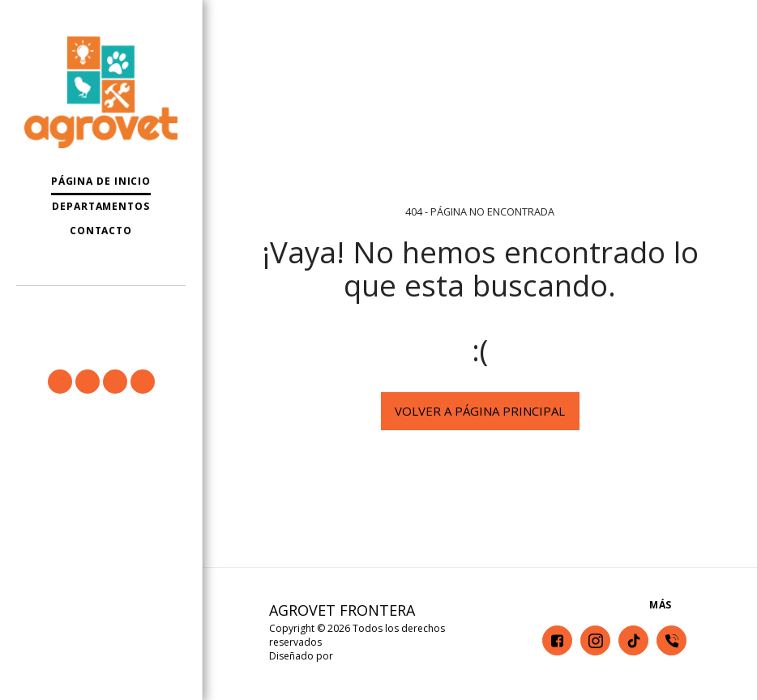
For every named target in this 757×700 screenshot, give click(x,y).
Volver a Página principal (480, 411)
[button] (101, 307)
